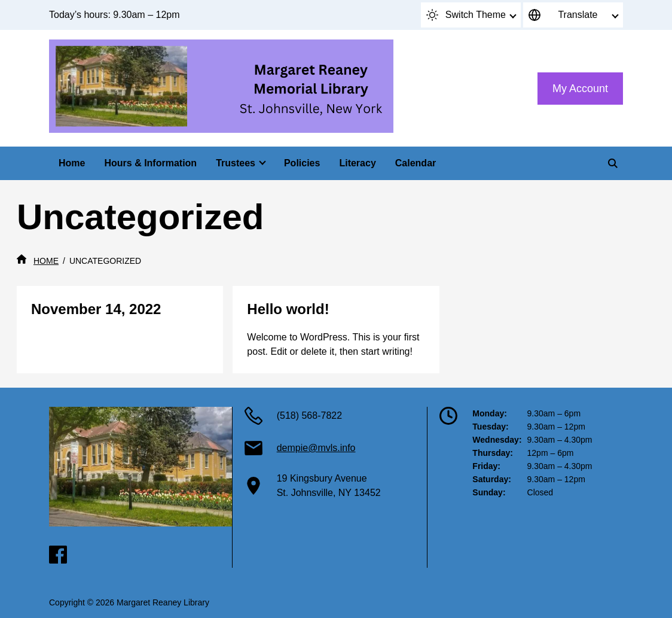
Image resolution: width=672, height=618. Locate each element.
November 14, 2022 (96, 309)
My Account (580, 89)
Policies (302, 163)
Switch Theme (466, 15)
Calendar (416, 163)
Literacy (357, 163)
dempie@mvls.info (316, 448)
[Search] (613, 163)
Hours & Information (150, 163)
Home (72, 163)
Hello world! (288, 309)
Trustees (236, 163)
